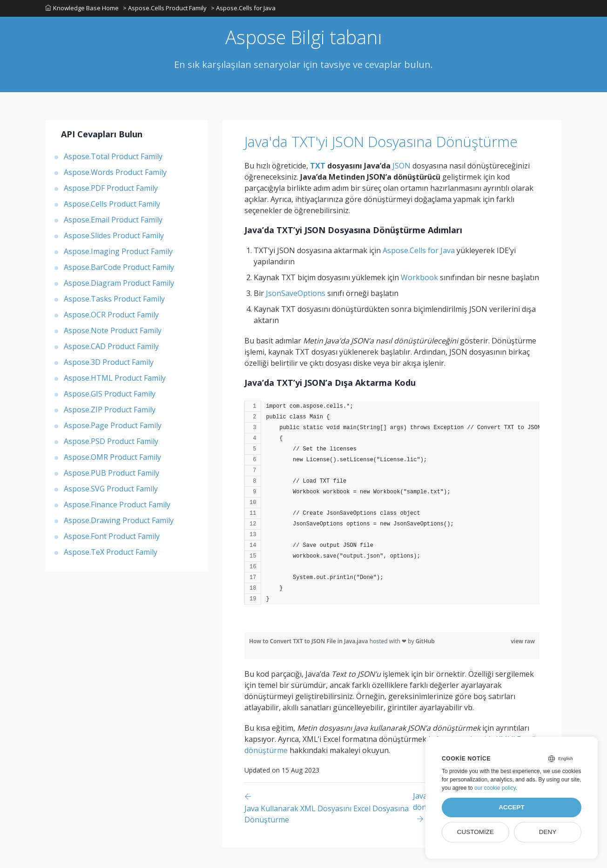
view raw (523, 662)
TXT (318, 186)
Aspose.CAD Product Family (111, 348)
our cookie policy (495, 788)
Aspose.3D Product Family (109, 363)
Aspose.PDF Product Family (111, 189)
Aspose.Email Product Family (113, 221)
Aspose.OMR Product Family (112, 458)
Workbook (419, 298)
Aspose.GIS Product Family (110, 395)
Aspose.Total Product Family (113, 158)
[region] (392, 528)
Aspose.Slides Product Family (114, 237)
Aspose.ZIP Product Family (110, 411)
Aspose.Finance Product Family (117, 506)
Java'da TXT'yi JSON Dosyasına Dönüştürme (351, 152)
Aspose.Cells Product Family (112, 205)
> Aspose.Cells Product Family (165, 9)
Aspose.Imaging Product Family (118, 253)
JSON (401, 186)
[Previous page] (329, 828)
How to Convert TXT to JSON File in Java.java (309, 662)
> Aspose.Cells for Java (244, 9)
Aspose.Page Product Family (113, 427)
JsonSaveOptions (296, 314)
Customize (475, 832)
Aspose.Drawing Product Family (119, 522)
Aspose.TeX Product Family (111, 553)
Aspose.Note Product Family (113, 332)
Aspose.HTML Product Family (115, 379)
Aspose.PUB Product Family (111, 474)
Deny (548, 832)
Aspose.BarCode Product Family (119, 269)
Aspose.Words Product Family (115, 174)
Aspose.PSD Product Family (111, 443)
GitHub (425, 662)
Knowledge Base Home (82, 9)
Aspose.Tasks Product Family (114, 300)
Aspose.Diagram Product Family (119, 284)
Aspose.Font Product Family (112, 538)
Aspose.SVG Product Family (111, 490)
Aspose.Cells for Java (419, 271)
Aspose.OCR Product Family (111, 316)
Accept (512, 807)
